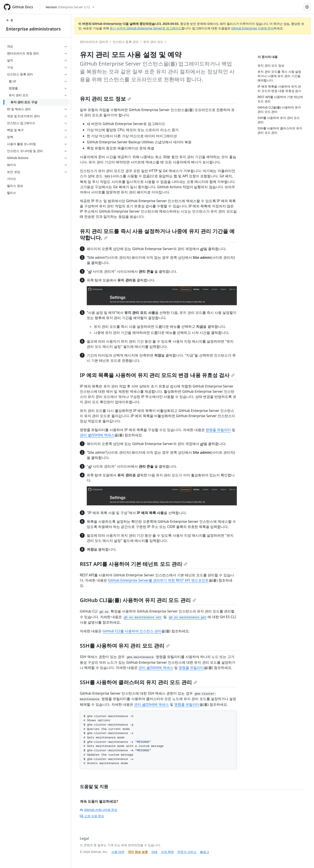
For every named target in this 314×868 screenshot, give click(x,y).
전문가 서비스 (187, 852)
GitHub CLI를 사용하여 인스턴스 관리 (132, 631)
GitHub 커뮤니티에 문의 (99, 810)
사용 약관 (118, 852)
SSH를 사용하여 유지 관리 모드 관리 (125, 646)
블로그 (205, 852)
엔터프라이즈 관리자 (94, 42)
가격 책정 (167, 852)
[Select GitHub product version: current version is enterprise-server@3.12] (70, 7)
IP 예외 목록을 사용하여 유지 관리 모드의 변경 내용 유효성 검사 (157, 375)
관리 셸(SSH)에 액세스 (97, 435)
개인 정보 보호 (138, 852)
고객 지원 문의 (92, 816)
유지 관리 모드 (153, 42)
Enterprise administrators (33, 29)
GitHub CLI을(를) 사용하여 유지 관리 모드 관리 (138, 600)
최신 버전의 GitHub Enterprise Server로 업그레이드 (146, 28)
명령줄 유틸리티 (218, 430)
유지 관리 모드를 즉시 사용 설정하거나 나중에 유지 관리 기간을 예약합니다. (157, 234)
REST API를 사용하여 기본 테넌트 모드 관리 (134, 564)
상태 (154, 852)
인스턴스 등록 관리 (126, 42)
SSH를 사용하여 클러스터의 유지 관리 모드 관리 (138, 682)
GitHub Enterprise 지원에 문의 (252, 28)
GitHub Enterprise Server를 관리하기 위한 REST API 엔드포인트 (158, 580)
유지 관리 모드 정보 (105, 99)
